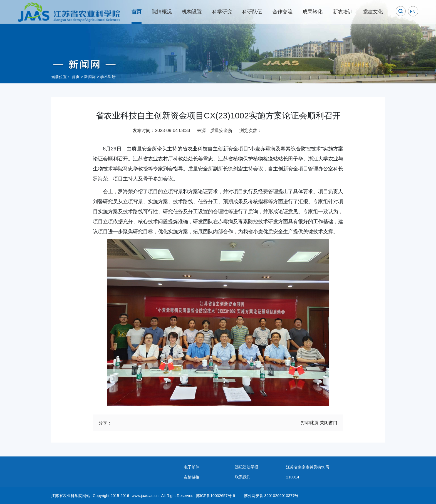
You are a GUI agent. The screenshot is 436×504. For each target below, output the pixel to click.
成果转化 (313, 12)
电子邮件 (192, 467)
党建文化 (373, 12)
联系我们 (243, 477)
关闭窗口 (329, 423)
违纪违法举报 (247, 467)
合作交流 (283, 12)
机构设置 (192, 12)
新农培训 (343, 12)
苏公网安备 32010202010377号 (271, 496)
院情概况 (162, 12)
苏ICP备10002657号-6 (215, 496)
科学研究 (222, 12)
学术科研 (108, 77)
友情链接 (192, 477)
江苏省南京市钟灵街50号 (308, 467)
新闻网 (90, 77)
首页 (137, 12)
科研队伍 (252, 12)
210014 (293, 477)
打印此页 (310, 423)
